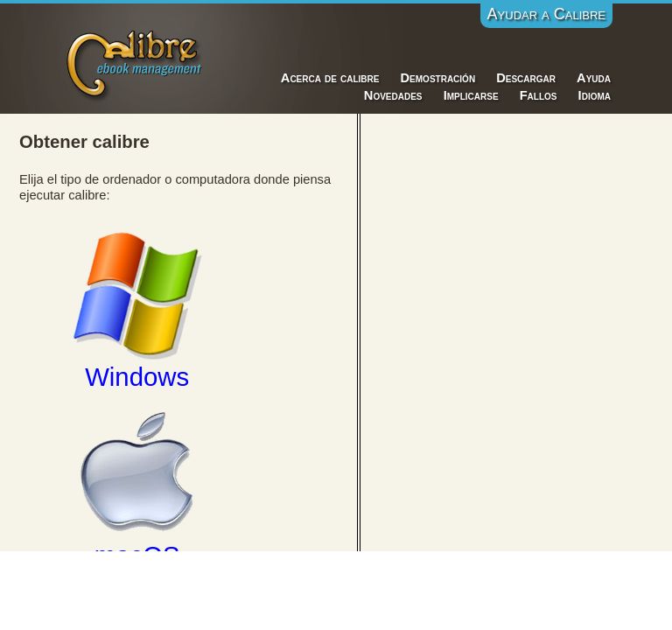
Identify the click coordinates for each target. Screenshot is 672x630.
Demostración (438, 78)
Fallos (539, 95)
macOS (137, 488)
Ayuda (594, 78)
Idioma (595, 95)
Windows (137, 310)
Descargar (526, 78)
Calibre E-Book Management (135, 63)
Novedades (393, 95)
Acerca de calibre (330, 78)
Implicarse (471, 95)
